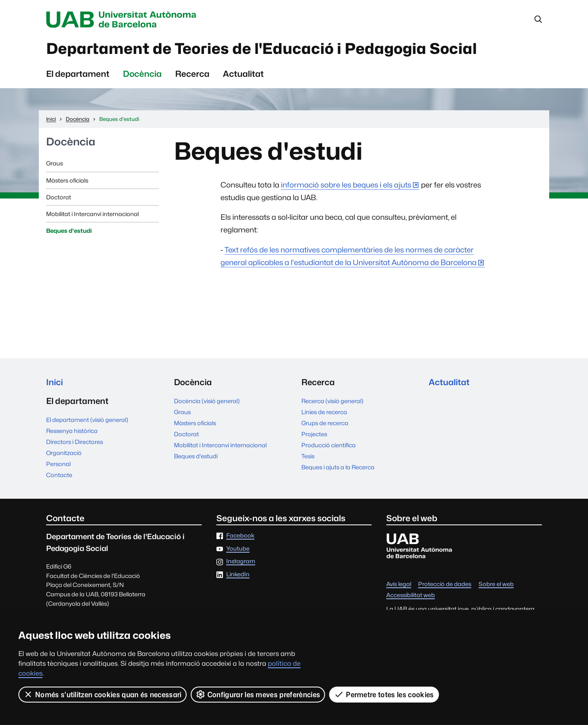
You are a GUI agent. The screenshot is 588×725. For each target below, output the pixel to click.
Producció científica (329, 445)
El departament (78, 74)
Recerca (192, 74)
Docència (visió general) (207, 401)
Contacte (59, 475)
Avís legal (399, 584)
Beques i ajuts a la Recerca (338, 467)
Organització (64, 453)
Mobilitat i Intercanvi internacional (92, 214)
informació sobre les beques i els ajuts (346, 185)
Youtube (238, 549)
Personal (58, 464)
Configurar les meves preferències (258, 694)
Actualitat (243, 74)
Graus (55, 163)
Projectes (314, 434)
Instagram (241, 561)
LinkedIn (238, 574)
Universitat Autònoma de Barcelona (123, 20)
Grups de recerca (325, 423)
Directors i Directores (75, 442)
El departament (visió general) (87, 420)
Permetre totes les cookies (384, 694)
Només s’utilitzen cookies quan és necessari (102, 694)
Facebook (240, 536)
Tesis (308, 456)
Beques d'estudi (69, 231)
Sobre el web (496, 584)
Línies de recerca (324, 412)
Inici (55, 382)
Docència (142, 74)
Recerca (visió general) (332, 401)
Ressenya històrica (72, 431)
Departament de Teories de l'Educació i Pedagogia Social (262, 49)
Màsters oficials (67, 180)
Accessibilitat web (411, 595)
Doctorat (59, 197)
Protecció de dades (445, 584)
